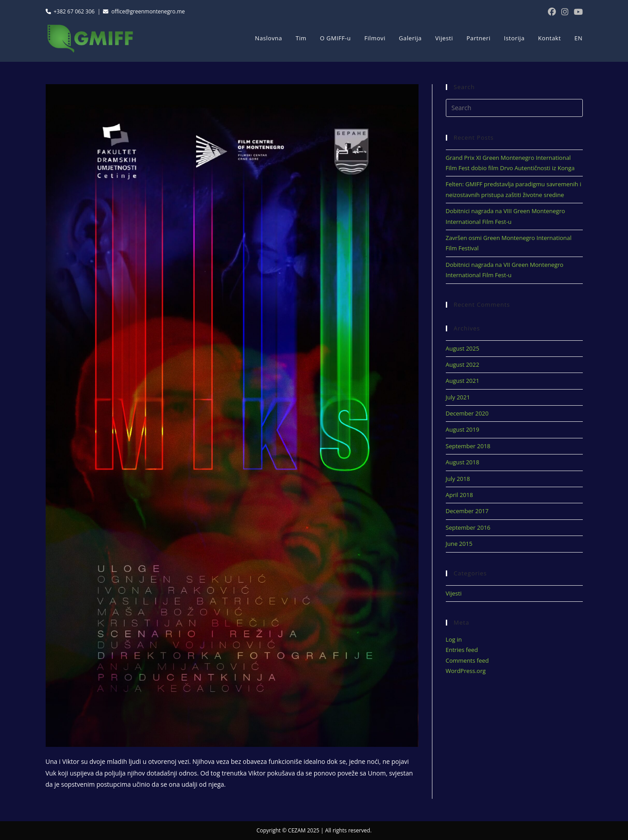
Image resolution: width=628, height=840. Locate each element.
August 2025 (463, 348)
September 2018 (468, 446)
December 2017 (467, 511)
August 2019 (463, 429)
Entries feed (462, 650)
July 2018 (458, 479)
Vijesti (454, 593)
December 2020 (467, 413)
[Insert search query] (514, 108)
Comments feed (467, 660)
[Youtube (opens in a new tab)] (577, 12)
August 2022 (463, 364)
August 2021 (463, 381)
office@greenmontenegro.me (144, 11)
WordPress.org (466, 671)
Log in (454, 639)
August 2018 (463, 462)
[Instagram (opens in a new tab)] (565, 12)
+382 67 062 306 (70, 11)
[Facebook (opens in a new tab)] (552, 12)
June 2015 (459, 544)
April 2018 (459, 495)
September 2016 (468, 527)
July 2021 (458, 397)
